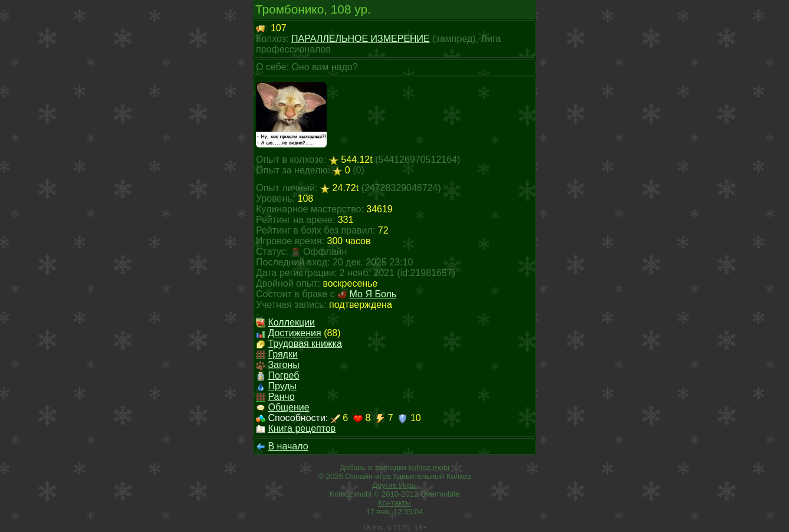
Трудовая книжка (305, 344)
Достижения (294, 333)
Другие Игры (394, 485)
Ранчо (281, 397)
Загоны (283, 365)
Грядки (282, 354)
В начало (288, 446)
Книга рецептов (302, 428)
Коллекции (291, 322)
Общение (288, 407)
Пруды (282, 386)
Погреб (283, 375)
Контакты (394, 503)
